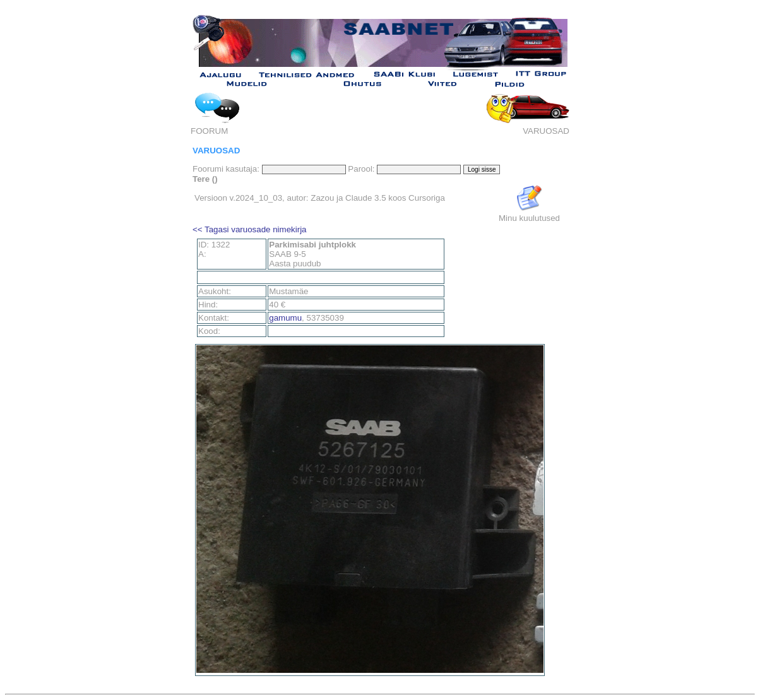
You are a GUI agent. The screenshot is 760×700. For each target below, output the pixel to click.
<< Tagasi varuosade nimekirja (250, 229)
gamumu (285, 318)
